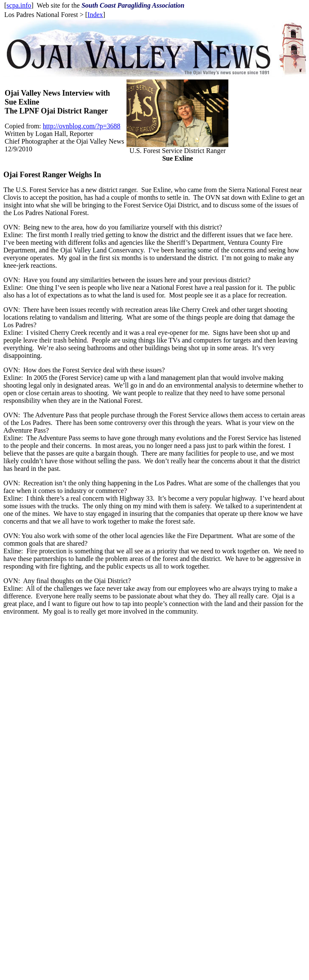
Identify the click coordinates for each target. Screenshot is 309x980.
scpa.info (19, 5)
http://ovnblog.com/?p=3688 (82, 126)
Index (95, 15)
